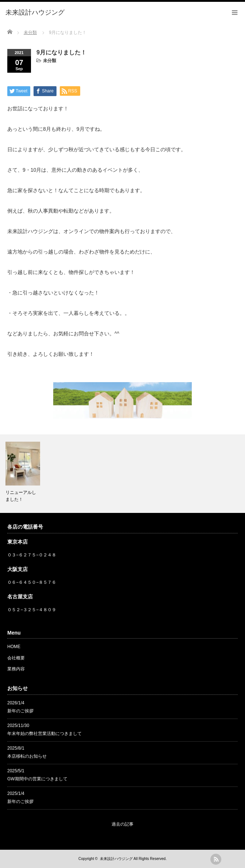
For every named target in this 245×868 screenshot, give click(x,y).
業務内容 (16, 669)
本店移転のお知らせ (27, 756)
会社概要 (16, 658)
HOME (14, 647)
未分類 (50, 61)
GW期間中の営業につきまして (37, 779)
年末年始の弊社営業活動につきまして (44, 734)
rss (216, 859)
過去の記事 (122, 824)
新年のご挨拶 (20, 711)
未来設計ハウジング (116, 859)
